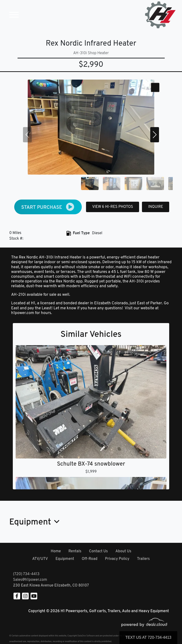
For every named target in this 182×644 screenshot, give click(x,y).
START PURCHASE (48, 207)
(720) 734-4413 (26, 574)
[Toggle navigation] (14, 15)
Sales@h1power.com (30, 580)
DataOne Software (86, 636)
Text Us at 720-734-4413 (148, 637)
